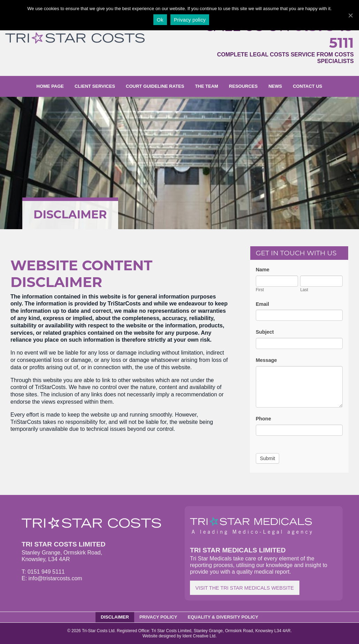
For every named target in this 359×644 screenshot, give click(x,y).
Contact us (307, 86)
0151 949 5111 (324, 34)
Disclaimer (115, 617)
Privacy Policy (158, 617)
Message (266, 360)
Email (262, 304)
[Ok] (350, 15)
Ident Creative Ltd (199, 636)
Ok (160, 20)
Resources (243, 86)
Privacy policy (190, 20)
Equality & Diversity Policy (223, 617)
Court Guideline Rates (155, 86)
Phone (263, 419)
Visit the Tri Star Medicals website (245, 588)
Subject (265, 332)
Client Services (95, 86)
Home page (50, 86)
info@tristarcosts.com (55, 578)
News (275, 86)
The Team (206, 86)
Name (263, 270)
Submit (268, 458)
